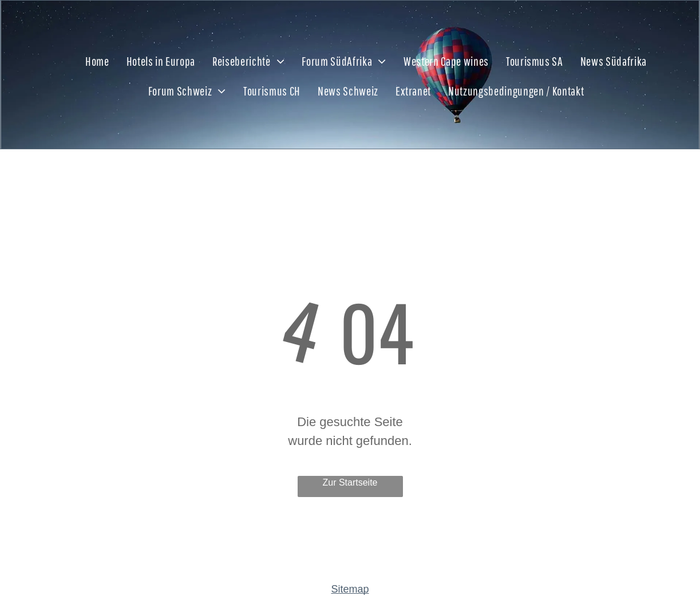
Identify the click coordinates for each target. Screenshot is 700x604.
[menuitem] (97, 55)
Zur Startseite (350, 482)
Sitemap (350, 589)
